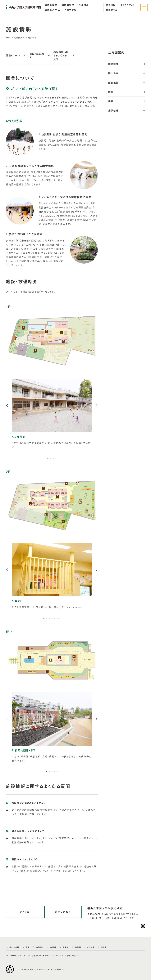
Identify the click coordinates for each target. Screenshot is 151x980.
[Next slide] (97, 405)
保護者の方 (112, 10)
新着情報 (111, 5)
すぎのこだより (128, 5)
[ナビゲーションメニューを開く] (144, 7)
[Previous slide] (7, 405)
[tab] (51, 5)
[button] (48, 458)
